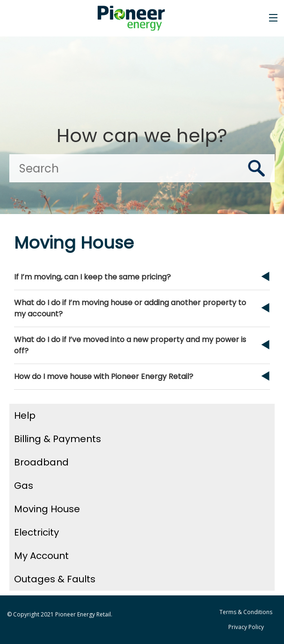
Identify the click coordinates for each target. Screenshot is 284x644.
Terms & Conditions (246, 612)
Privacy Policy (246, 627)
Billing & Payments (58, 439)
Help (25, 415)
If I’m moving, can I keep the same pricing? (92, 277)
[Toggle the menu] (273, 18)
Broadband (41, 462)
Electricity (36, 532)
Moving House (47, 509)
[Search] (142, 168)
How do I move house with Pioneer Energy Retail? (104, 376)
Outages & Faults (55, 579)
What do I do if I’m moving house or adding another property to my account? (130, 308)
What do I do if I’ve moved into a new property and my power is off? (130, 345)
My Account (41, 556)
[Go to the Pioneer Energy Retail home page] (135, 18)
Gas (24, 486)
